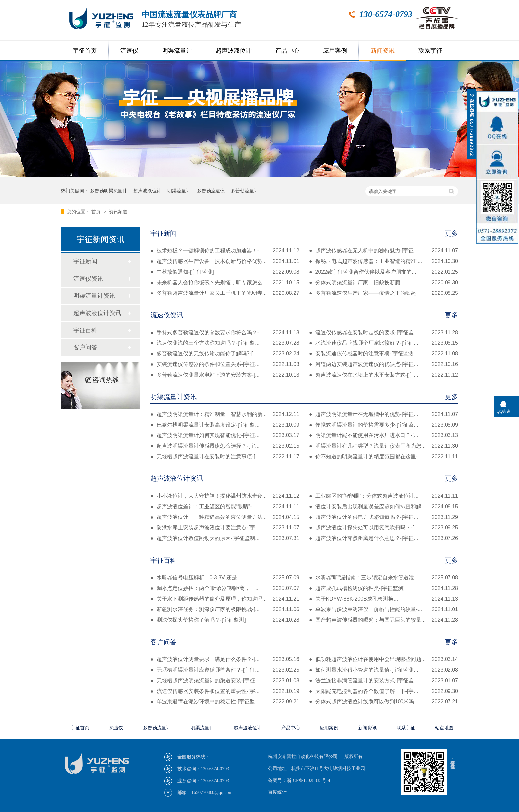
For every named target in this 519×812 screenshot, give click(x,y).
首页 (97, 212)
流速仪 (129, 51)
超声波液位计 (234, 51)
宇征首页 (85, 51)
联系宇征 (430, 51)
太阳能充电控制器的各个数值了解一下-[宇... (384, 691)
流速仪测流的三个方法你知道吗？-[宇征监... (225, 343)
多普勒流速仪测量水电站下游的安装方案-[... (225, 375)
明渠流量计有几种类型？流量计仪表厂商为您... (384, 446)
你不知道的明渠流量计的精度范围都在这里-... (384, 457)
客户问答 (304, 642)
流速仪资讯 (304, 315)
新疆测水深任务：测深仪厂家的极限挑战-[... (225, 609)
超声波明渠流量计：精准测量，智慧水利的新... (225, 414)
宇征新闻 (304, 233)
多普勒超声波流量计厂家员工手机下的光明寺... (225, 293)
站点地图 (444, 728)
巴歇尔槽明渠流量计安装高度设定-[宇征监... (225, 425)
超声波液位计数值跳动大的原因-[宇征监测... (225, 538)
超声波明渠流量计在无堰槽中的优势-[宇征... (384, 414)
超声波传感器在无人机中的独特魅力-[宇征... (384, 251)
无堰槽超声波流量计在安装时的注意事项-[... (225, 457)
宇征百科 (304, 560)
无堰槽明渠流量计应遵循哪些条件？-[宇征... (225, 670)
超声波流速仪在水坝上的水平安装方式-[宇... (384, 375)
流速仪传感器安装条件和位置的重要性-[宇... (225, 691)
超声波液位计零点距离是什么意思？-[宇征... (384, 538)
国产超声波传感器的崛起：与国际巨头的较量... (384, 620)
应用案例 (335, 51)
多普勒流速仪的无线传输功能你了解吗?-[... (225, 354)
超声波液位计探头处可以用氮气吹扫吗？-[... (384, 528)
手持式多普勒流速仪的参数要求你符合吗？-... (225, 333)
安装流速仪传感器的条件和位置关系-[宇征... (225, 364)
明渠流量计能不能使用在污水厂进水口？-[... (384, 435)
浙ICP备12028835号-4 (308, 780)
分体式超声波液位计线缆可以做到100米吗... (384, 702)
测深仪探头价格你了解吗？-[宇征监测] (225, 620)
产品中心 (287, 51)
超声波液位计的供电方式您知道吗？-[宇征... (384, 517)
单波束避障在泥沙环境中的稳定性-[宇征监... (225, 702)
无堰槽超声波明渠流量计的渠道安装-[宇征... (225, 681)
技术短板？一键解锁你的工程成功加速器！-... (225, 251)
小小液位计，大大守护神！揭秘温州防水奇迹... (225, 496)
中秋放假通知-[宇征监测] (225, 272)
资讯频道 (118, 212)
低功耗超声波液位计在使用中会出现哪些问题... (384, 659)
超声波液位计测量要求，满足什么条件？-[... (225, 659)
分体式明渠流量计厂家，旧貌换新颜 (384, 283)
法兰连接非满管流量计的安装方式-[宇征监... (384, 681)
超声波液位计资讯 (304, 478)
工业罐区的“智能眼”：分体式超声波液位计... (384, 496)
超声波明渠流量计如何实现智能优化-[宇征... (225, 435)
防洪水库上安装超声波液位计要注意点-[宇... (225, 528)
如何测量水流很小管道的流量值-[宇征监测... (384, 670)
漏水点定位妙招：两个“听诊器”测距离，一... (225, 588)
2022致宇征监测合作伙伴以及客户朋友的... (384, 272)
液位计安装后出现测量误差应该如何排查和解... (384, 507)
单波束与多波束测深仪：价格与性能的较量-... (384, 609)
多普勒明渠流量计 (109, 191)
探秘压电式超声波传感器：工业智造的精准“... (384, 261)
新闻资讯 (383, 51)
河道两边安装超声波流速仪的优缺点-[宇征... (384, 364)
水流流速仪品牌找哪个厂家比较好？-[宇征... (384, 343)
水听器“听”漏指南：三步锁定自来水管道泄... (384, 578)
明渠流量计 (177, 51)
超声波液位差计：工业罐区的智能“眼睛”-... (225, 507)
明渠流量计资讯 (304, 397)
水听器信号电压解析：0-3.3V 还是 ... (225, 578)
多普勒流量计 (245, 191)
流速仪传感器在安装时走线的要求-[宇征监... (384, 333)
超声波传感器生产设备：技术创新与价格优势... (225, 261)
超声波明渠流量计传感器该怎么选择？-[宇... (225, 446)
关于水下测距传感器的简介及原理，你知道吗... (225, 599)
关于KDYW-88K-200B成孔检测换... (384, 599)
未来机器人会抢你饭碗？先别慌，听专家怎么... (225, 283)
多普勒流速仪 (211, 191)
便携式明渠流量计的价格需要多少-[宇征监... (384, 425)
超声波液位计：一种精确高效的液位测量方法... (225, 517)
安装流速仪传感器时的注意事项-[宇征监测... (384, 354)
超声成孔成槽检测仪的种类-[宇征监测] (384, 588)
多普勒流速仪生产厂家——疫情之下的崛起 (384, 293)
